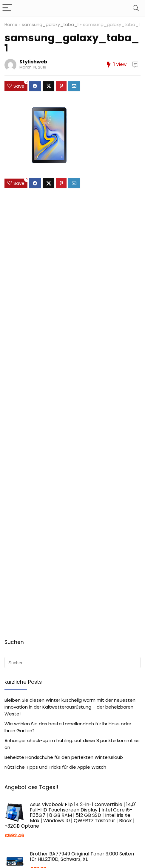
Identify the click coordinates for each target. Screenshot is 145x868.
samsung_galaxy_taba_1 (50, 25)
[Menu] (7, 8)
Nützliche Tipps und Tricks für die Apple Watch (55, 767)
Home (11, 25)
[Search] (136, 8)
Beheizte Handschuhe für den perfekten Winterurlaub (64, 757)
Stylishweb (33, 62)
